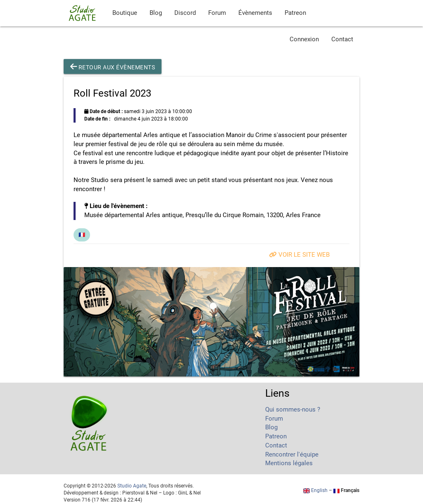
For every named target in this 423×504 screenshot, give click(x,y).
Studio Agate (132, 486)
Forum (217, 13)
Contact (342, 39)
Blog (156, 13)
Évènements (255, 13)
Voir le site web (299, 255)
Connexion (304, 39)
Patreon (295, 13)
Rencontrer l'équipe (292, 455)
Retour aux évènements (113, 66)
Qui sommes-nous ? (293, 410)
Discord (185, 13)
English (315, 490)
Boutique (125, 13)
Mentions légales (289, 463)
